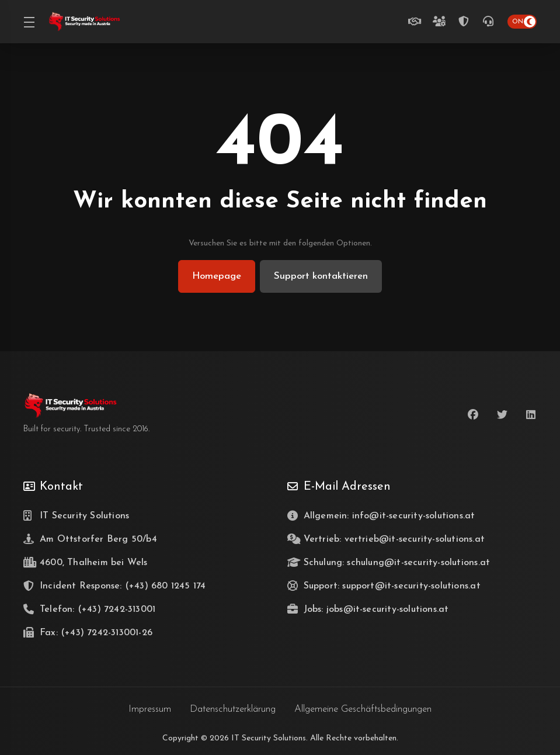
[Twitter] (502, 415)
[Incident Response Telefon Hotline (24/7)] (466, 22)
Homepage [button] (215, 276)
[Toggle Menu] (29, 22)
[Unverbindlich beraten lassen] (417, 22)
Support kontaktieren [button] (322, 276)
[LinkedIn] (531, 415)
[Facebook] (473, 415)
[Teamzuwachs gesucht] (441, 22)
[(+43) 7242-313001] (491, 22)
